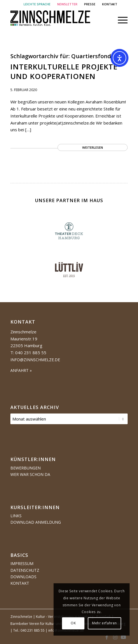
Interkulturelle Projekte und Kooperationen (64, 71)
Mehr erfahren (104, 623)
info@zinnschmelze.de (35, 360)
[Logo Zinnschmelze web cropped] (57, 20)
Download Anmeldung (36, 522)
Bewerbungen (26, 468)
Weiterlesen (93, 147)
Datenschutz (25, 570)
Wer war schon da (30, 474)
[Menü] (120, 20)
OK (73, 623)
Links (16, 516)
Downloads (23, 577)
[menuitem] (37, 4)
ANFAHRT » (21, 370)
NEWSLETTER (67, 4)
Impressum (22, 563)
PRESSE (90, 4)
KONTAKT (110, 4)
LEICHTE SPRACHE (37, 4)
